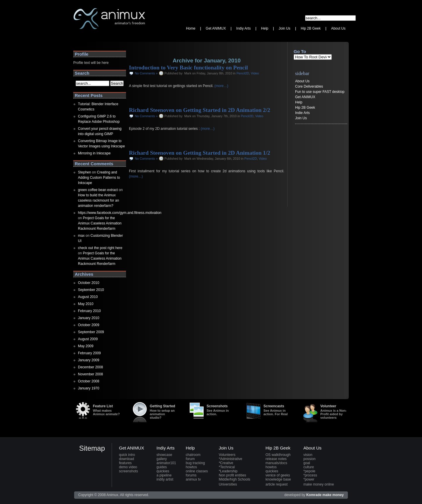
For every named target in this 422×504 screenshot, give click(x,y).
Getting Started (164, 412)
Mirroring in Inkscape (94, 153)
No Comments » (146, 73)
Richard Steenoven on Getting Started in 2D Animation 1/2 (200, 153)
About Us (302, 81)
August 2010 (88, 297)
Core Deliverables (309, 86)
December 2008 (90, 367)
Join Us (301, 118)
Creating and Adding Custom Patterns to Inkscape (99, 178)
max (81, 236)
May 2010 (86, 304)
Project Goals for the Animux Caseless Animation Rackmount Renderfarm (100, 223)
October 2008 (89, 381)
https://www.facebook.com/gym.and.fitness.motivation (120, 213)
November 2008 (90, 374)
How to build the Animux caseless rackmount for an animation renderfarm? (98, 200)
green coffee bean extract (98, 190)
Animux (79, 37)
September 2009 (91, 332)
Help (299, 102)
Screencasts (277, 410)
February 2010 (89, 311)
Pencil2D (243, 73)
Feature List (107, 410)
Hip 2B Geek (305, 108)
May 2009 (86, 346)
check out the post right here (100, 248)
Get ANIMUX (305, 97)
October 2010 (89, 283)
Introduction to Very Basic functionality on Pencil (188, 68)
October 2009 (89, 325)
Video (255, 73)
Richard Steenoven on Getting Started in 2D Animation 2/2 (200, 110)
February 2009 (89, 353)
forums (191, 475)
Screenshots (220, 410)
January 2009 (89, 360)
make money (333, 495)
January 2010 (89, 318)
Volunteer (334, 412)
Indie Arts (302, 113)
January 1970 (89, 388)
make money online (319, 484)
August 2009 (88, 339)
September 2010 (91, 290)
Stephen (85, 172)
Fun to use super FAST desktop (320, 92)
